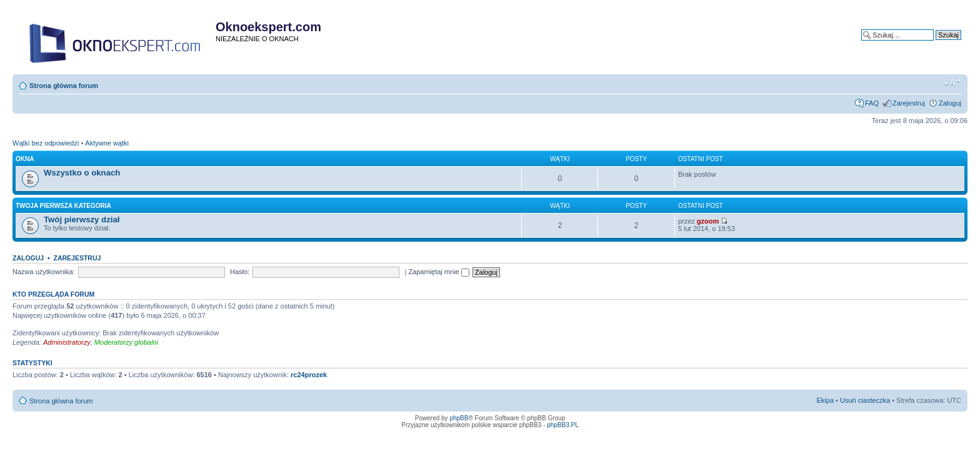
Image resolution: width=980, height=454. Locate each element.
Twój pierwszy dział (82, 220)
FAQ (872, 103)
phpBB (459, 418)
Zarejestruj (909, 103)
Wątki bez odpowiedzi (46, 143)
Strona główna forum (64, 86)
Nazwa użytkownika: (44, 272)
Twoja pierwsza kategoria (63, 206)
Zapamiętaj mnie (438, 272)
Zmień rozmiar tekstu (952, 83)
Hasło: (240, 272)
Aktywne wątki (107, 143)
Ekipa (826, 400)
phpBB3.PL (563, 425)
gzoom (708, 221)
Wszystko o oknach (82, 173)
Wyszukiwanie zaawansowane (915, 44)
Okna (25, 159)
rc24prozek (309, 375)
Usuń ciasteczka (865, 400)
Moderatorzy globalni (126, 342)
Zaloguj (950, 103)
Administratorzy (67, 342)
